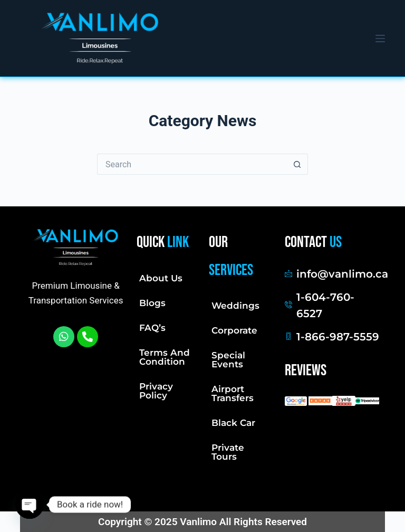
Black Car (233, 423)
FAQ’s (152, 328)
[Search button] (297, 164)
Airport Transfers (233, 393)
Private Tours (228, 452)
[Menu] (380, 39)
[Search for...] (192, 164)
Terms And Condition (165, 357)
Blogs (152, 303)
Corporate (234, 330)
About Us (161, 278)
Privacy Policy (156, 391)
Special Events (228, 360)
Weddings (235, 306)
